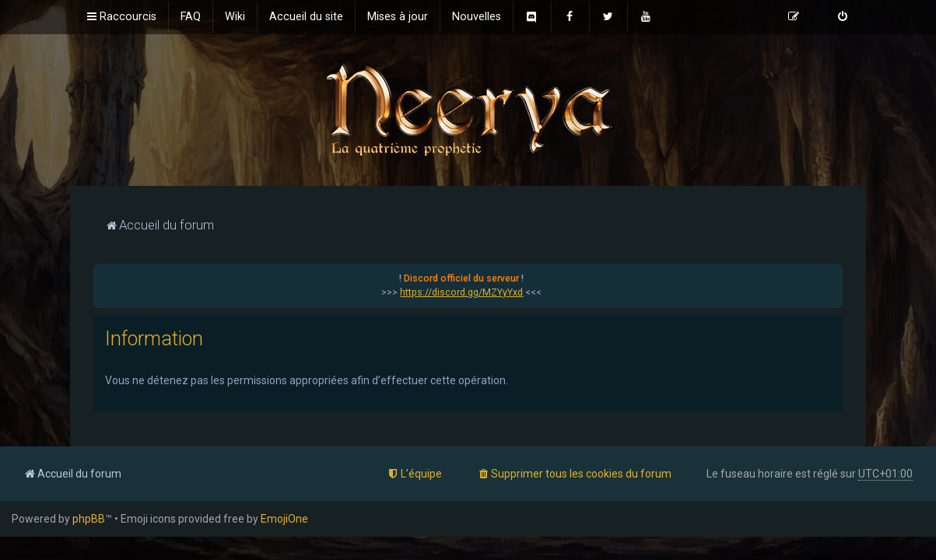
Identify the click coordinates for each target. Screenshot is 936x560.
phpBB (89, 519)
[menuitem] (191, 17)
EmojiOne (284, 519)
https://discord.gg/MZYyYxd (461, 292)
